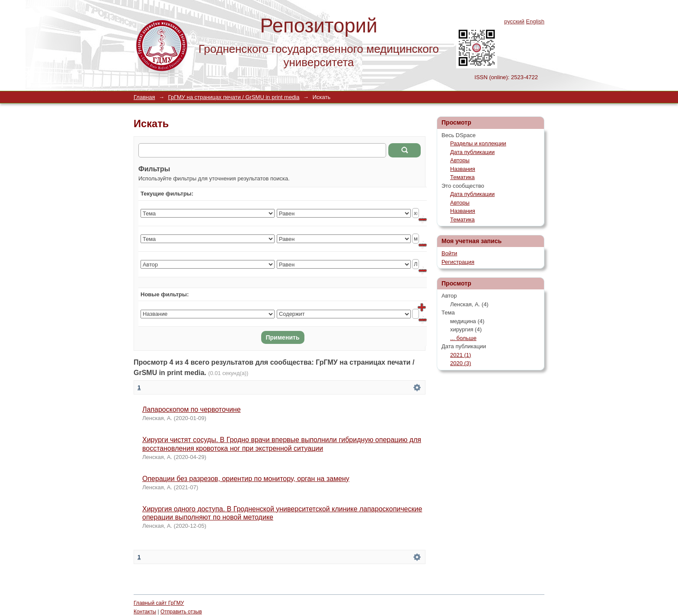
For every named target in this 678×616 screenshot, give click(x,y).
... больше (463, 338)
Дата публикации (472, 152)
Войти (449, 253)
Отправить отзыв (181, 612)
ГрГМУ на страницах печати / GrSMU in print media (234, 97)
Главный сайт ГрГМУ (159, 603)
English (535, 21)
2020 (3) (461, 363)
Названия (463, 169)
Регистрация (458, 262)
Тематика (462, 177)
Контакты (145, 612)
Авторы (460, 160)
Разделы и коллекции (478, 143)
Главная (144, 97)
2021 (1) (461, 355)
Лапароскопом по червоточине (192, 409)
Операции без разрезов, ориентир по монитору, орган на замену (246, 479)
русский (514, 21)
